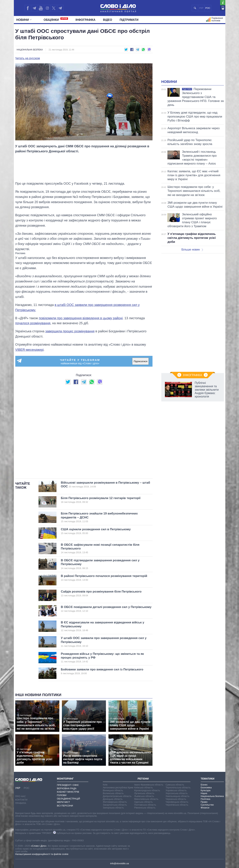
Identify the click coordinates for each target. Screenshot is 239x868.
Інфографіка (86, 20)
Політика (205, 799)
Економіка (206, 788)
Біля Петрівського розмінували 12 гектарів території (101, 500)
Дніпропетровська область (117, 796)
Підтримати (129, 20)
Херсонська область (177, 793)
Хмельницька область (177, 796)
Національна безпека (30, 50)
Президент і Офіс (68, 785)
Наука (204, 793)
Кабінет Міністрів (68, 792)
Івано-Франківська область (149, 785)
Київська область (143, 788)
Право (204, 802)
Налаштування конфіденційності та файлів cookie (42, 854)
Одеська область (143, 802)
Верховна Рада (67, 788)
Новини (24, 20)
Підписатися (140, 361)
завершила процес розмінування (70, 331)
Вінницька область (113, 790)
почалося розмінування (33, 323)
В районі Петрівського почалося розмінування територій (104, 578)
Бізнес (204, 785)
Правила (21, 803)
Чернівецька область (177, 802)
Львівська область (144, 796)
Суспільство (207, 805)
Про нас (21, 796)
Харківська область (176, 790)
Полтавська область (145, 805)
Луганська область (144, 793)
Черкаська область (176, 799)
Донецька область (113, 799)
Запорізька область (113, 808)
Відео (108, 20)
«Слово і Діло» (39, 846)
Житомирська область (115, 802)
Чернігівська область (177, 805)
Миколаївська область (146, 799)
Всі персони (65, 806)
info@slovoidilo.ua (119, 863)
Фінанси (205, 808)
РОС (208, 8)
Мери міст (63, 802)
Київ (105, 785)
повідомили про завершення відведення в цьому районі (81, 318)
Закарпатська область (115, 805)
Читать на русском (28, 58)
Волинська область (113, 793)
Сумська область (175, 785)
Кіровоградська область (147, 790)
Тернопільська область (178, 788)
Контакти (21, 800)
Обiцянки (56, 19)
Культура (206, 790)
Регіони (143, 779)
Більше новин (192, 250)
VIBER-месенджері (29, 350)
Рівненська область (145, 808)
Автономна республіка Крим (118, 788)
